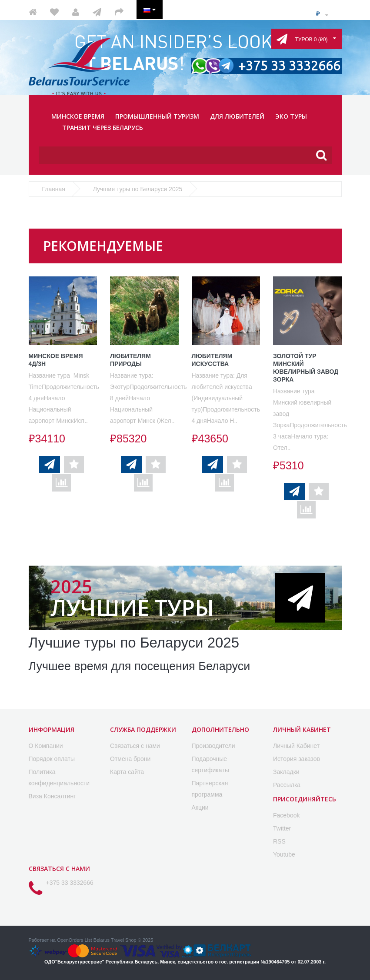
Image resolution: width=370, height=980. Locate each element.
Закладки (286, 771)
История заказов (297, 758)
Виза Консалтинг (52, 796)
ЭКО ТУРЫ (291, 116)
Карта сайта (127, 771)
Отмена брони (130, 758)
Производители (213, 745)
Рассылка (287, 784)
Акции (200, 807)
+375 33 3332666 (70, 882)
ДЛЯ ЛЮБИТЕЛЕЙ (237, 116)
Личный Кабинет (296, 745)
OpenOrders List (75, 940)
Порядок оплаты (52, 758)
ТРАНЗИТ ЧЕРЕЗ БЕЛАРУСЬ (103, 128)
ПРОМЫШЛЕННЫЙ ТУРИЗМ (157, 116)
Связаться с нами (135, 745)
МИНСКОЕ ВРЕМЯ (78, 116)
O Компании (46, 745)
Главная (54, 189)
